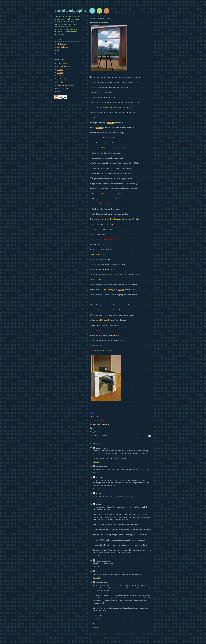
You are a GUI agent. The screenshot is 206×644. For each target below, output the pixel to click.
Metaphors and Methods (65, 85)
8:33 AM (96, 499)
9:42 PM (96, 619)
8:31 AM (96, 489)
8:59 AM (96, 567)
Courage (60, 70)
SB (58, 50)
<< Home (96, 628)
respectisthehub (62, 47)
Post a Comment (101, 624)
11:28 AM (96, 578)
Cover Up (60, 73)
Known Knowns (62, 64)
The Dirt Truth (61, 79)
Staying (59, 91)
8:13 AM (96, 473)
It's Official (60, 76)
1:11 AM (105, 436)
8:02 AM (96, 462)
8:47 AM (96, 556)
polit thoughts (61, 44)
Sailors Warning (62, 88)
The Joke (60, 82)
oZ (57, 53)
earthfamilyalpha (70, 11)
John (98, 478)
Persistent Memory (63, 67)
